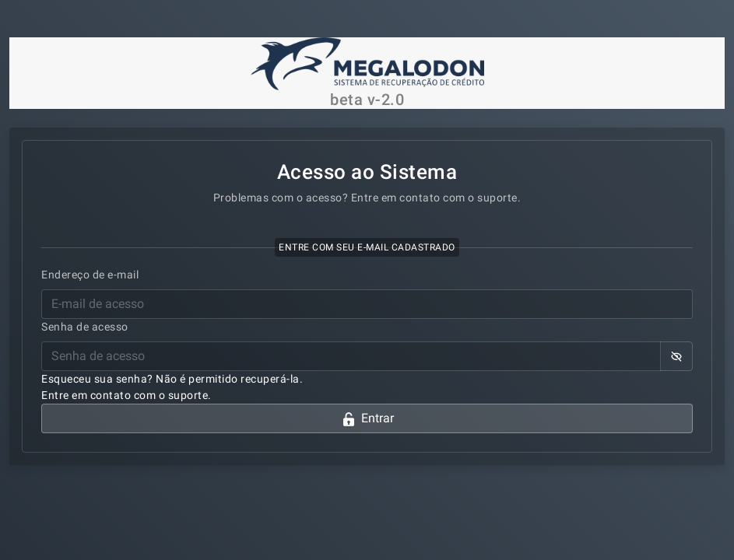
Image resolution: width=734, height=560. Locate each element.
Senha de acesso (85, 327)
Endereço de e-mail (90, 275)
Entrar (367, 419)
